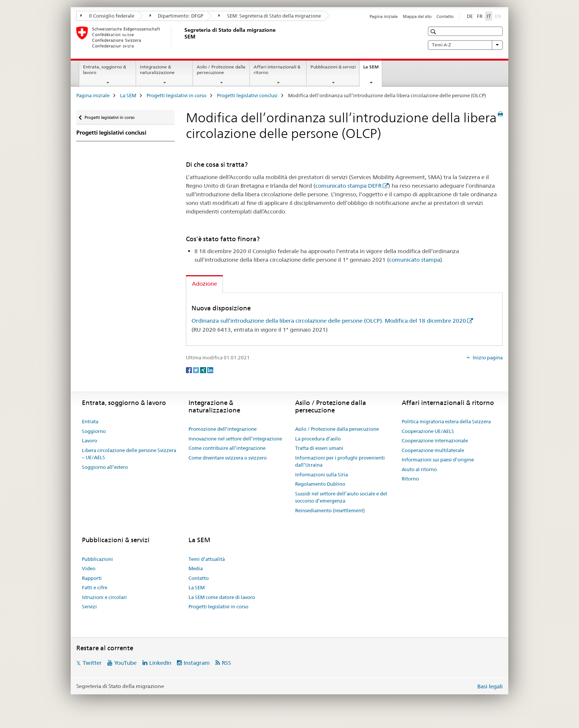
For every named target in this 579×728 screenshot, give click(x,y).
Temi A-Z (465, 45)
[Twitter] (197, 370)
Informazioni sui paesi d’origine (438, 460)
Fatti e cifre (95, 587)
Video (89, 568)
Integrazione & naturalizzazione (157, 70)
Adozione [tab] (204, 284)
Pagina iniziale (384, 16)
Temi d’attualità (207, 559)
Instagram (197, 663)
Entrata (90, 421)
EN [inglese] (499, 16)
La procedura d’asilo (318, 439)
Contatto (445, 16)
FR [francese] (480, 16)
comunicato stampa (415, 260)
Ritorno (410, 479)
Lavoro (90, 440)
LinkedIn (160, 663)
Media (196, 568)
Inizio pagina (487, 357)
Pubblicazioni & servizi (333, 67)
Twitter (92, 663)
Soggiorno (94, 431)
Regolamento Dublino (320, 484)
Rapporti (92, 578)
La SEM (373, 69)
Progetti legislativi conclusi (247, 95)
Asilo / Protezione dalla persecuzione (221, 70)
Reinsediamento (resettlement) (330, 510)
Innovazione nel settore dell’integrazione (235, 439)
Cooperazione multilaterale (433, 450)
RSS (226, 663)
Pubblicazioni (97, 559)
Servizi (89, 606)
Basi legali (490, 686)
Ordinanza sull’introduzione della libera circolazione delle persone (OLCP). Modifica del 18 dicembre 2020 (329, 321)
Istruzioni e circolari (104, 597)
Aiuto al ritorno (419, 469)
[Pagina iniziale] (183, 37)
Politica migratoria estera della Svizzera (446, 421)
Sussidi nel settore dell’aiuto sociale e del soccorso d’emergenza (341, 497)
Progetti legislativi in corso (177, 95)
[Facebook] (189, 370)
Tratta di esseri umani (319, 448)
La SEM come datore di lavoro (222, 597)
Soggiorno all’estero (105, 467)
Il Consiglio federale (107, 16)
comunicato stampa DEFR (348, 186)
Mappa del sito (417, 16)
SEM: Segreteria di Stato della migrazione (270, 16)
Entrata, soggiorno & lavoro (105, 70)
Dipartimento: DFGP (177, 16)
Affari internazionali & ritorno (277, 70)
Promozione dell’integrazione (223, 429)
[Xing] (204, 370)
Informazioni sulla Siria (321, 474)
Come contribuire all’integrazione (227, 448)
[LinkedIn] (210, 370)
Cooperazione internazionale (435, 440)
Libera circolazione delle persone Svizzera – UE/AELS (129, 454)
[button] (434, 32)
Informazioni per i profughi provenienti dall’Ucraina (340, 461)
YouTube (125, 663)
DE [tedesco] (470, 16)
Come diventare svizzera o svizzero (228, 458)
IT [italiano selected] (489, 16)
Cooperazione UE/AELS (428, 431)
